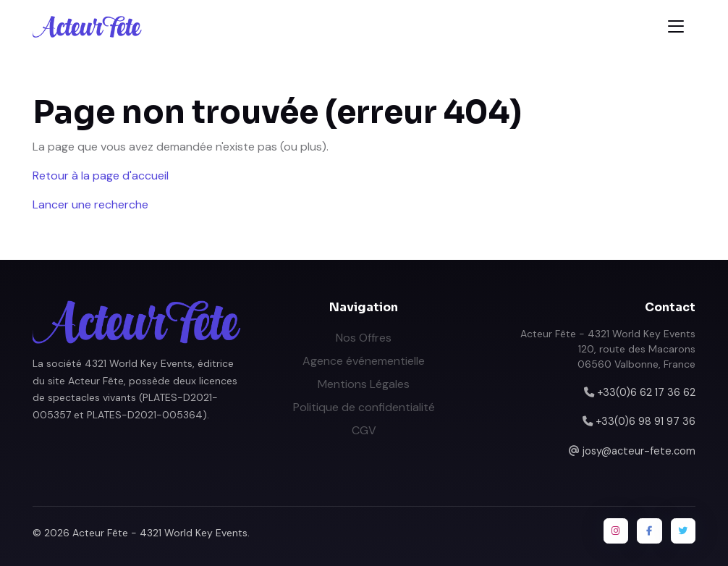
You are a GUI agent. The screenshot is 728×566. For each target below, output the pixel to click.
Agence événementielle (364, 361)
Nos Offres (364, 338)
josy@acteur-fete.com (639, 451)
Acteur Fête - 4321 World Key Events (160, 533)
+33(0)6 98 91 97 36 (646, 421)
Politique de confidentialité (364, 407)
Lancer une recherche (90, 204)
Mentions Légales (364, 384)
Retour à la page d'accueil (101, 176)
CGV (364, 430)
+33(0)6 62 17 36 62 (646, 392)
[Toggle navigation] (676, 26)
